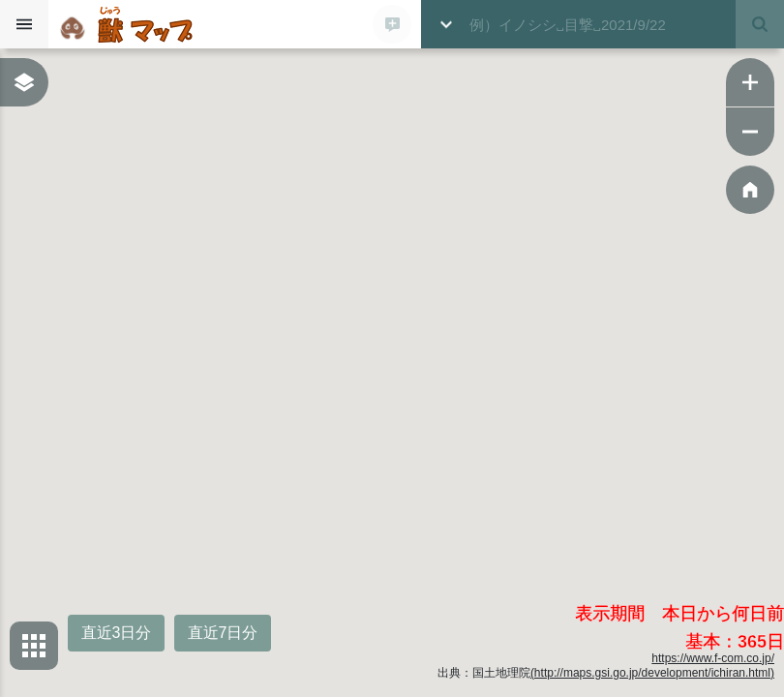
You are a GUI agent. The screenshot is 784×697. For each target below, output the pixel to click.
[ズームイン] (750, 82)
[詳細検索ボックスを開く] (446, 25)
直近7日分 (223, 633)
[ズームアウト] (750, 132)
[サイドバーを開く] (24, 24)
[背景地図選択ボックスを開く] (34, 646)
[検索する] (760, 24)
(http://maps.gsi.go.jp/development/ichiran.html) (652, 673)
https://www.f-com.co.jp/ (713, 658)
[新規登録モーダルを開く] (392, 24)
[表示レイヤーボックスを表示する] (24, 82)
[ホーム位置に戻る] (750, 190)
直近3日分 (117, 633)
